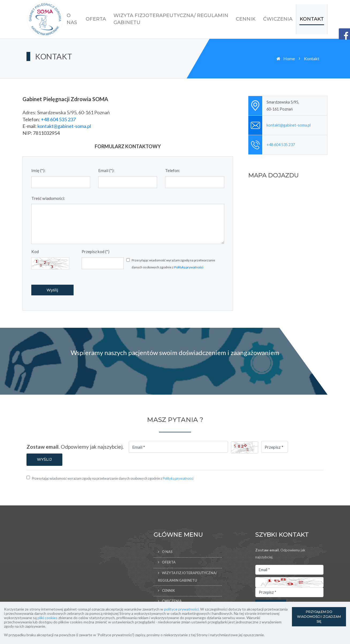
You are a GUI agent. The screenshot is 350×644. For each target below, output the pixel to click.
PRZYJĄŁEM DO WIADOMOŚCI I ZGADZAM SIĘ (319, 617)
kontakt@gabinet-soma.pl (64, 126)
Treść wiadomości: (48, 198)
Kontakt (312, 19)
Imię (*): (38, 170)
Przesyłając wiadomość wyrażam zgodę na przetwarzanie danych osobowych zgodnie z (173, 264)
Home (289, 58)
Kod (35, 251)
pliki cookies (47, 618)
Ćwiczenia (278, 19)
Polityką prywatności (189, 267)
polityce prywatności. (182, 609)
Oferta (96, 19)
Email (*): (106, 170)
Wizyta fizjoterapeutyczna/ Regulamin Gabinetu (171, 19)
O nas (72, 19)
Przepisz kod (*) (96, 251)
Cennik (246, 19)
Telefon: (173, 170)
